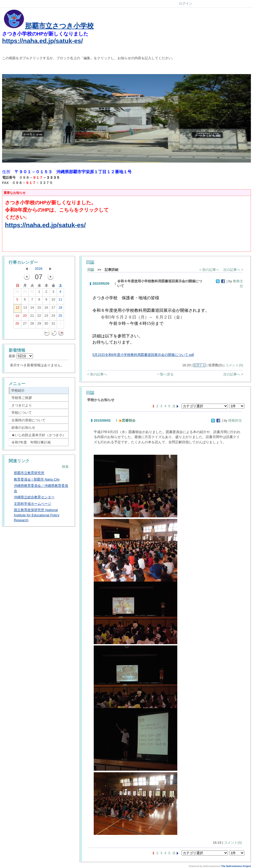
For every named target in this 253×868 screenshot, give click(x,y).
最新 (21, 356)
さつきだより (22, 405)
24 (53, 317)
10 (53, 301)
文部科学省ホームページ (33, 504)
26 (17, 325)
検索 (65, 467)
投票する (199, 365)
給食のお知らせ (23, 427)
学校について (22, 413)
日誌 (91, 270)
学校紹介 (18, 390)
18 (60, 309)
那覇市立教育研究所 (29, 473)
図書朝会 (127, 420)
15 (39, 309)
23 (46, 317)
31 (53, 325)
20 (25, 317)
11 (60, 301)
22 (39, 317)
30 (32, 293)
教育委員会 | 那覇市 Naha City (37, 479)
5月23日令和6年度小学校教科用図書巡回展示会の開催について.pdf (143, 355)
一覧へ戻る (165, 374)
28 (17, 293)
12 (17, 309)
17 (53, 309)
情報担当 (235, 420)
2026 (39, 269)
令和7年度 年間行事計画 (31, 442)
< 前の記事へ (209, 270)
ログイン (186, 4)
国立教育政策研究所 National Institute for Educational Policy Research (37, 515)
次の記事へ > (233, 270)
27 (25, 325)
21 (32, 317)
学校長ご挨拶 (22, 398)
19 (17, 317)
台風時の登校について (28, 420)
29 (25, 293)
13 (25, 309)
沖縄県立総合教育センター (34, 497)
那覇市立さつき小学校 (59, 26)
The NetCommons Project (236, 866)
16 (46, 309)
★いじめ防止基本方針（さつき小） (39, 435)
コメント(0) (234, 365)
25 (60, 317)
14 (32, 309)
